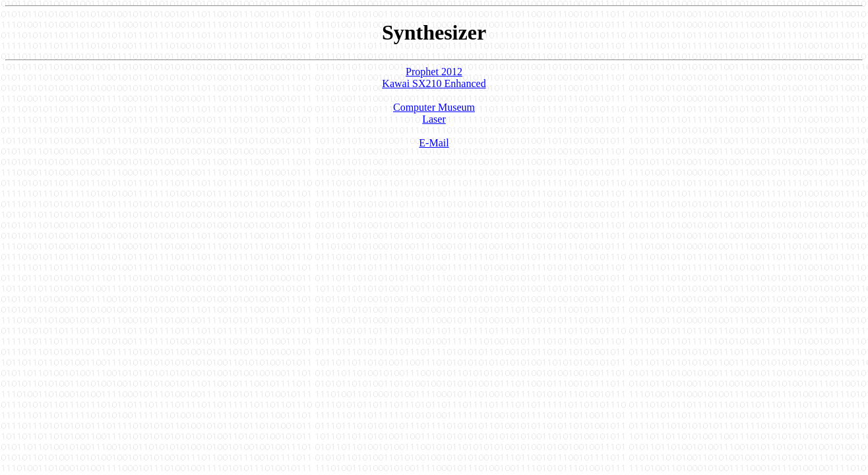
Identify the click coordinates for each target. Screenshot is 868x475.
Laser (434, 119)
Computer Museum (434, 107)
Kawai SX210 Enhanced (434, 83)
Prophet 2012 (434, 72)
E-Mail (434, 143)
